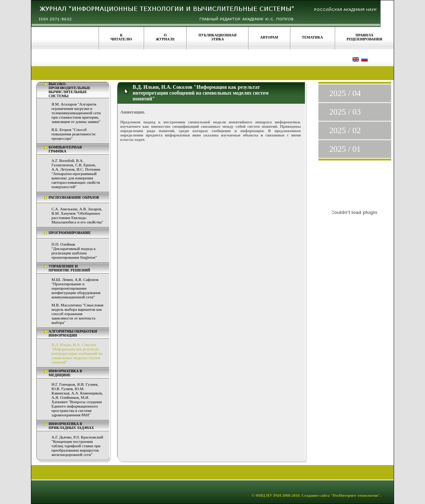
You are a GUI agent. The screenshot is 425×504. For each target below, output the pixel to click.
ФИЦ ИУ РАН (268, 495)
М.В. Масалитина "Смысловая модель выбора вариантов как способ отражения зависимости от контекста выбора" (78, 314)
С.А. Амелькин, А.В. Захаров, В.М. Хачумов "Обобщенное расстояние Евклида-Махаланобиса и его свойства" (78, 215)
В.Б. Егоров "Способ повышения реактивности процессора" (74, 134)
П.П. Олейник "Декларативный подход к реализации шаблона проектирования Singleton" (74, 251)
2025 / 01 (345, 149)
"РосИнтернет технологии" (355, 495)
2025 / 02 (345, 130)
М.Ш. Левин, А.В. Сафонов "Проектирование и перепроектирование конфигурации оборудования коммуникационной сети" (76, 288)
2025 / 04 (345, 93)
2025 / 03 (345, 112)
